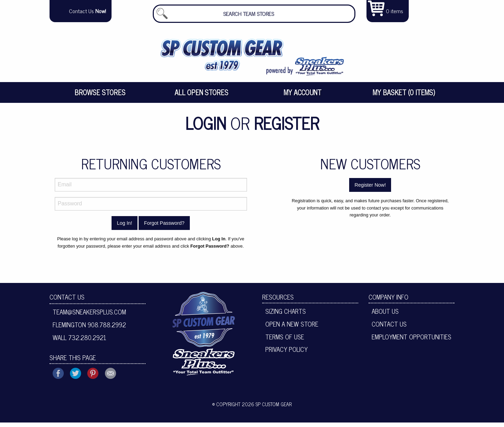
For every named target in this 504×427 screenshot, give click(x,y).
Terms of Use (285, 341)
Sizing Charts (286, 315)
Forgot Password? (164, 228)
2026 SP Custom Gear (267, 408)
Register (286, 127)
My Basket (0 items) (404, 97)
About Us (385, 315)
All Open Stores (201, 97)
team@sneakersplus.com (89, 316)
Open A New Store (292, 328)
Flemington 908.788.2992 (89, 329)
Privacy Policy (286, 354)
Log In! (124, 228)
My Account (303, 97)
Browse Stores (100, 97)
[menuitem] (100, 97)
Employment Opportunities (412, 341)
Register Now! (370, 189)
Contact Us (67, 301)
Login (206, 127)
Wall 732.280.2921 (79, 342)
